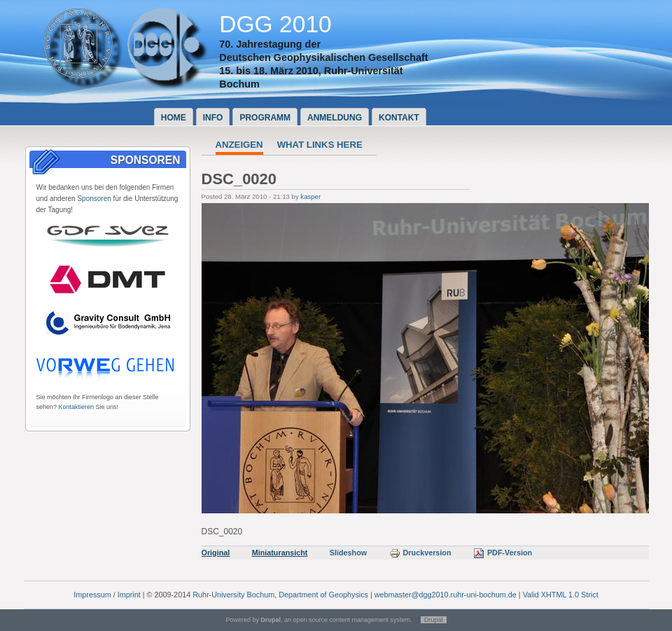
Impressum (92, 595)
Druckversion (420, 553)
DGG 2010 (275, 24)
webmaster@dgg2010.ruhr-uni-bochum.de (446, 595)
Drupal (434, 620)
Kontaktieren (77, 407)
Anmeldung (335, 118)
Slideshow (348, 553)
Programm (265, 118)
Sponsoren (94, 199)
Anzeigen (239, 145)
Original (216, 553)
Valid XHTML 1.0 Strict (561, 595)
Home (174, 118)
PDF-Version (503, 553)
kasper (310, 196)
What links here (320, 145)
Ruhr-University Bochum (233, 595)
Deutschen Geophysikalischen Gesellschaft (323, 57)
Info (213, 118)
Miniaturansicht (280, 553)
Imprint (129, 595)
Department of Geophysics (323, 595)
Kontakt (399, 118)
